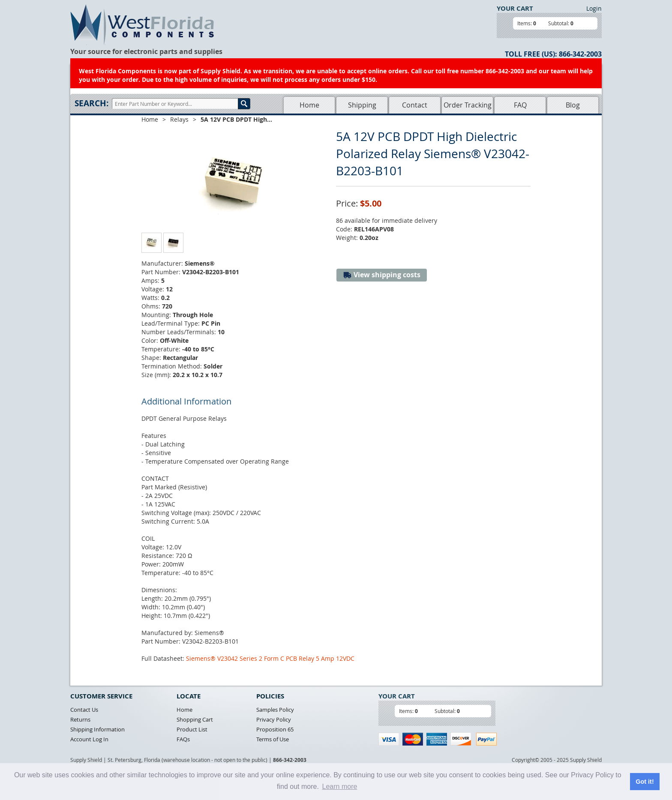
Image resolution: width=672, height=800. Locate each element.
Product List (192, 729)
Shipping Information (97, 729)
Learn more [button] (340, 787)
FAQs (183, 739)
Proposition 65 (275, 729)
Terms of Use (273, 739)
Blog (573, 105)
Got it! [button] (645, 782)
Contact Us (84, 710)
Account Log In (89, 739)
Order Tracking (468, 105)
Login (594, 8)
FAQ (520, 105)
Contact (415, 105)
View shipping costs (382, 275)
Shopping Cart (195, 719)
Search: (91, 103)
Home (309, 105)
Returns (80, 719)
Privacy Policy (274, 719)
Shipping (362, 105)
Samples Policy (275, 710)
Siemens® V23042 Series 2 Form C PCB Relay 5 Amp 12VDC (270, 658)
